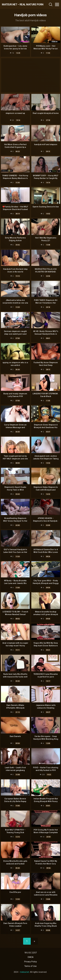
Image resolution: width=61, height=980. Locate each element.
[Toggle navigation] (57, 4)
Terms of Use (30, 966)
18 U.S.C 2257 (30, 953)
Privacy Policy (30, 962)
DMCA (30, 957)
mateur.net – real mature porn (19, 4)
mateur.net (25, 972)
